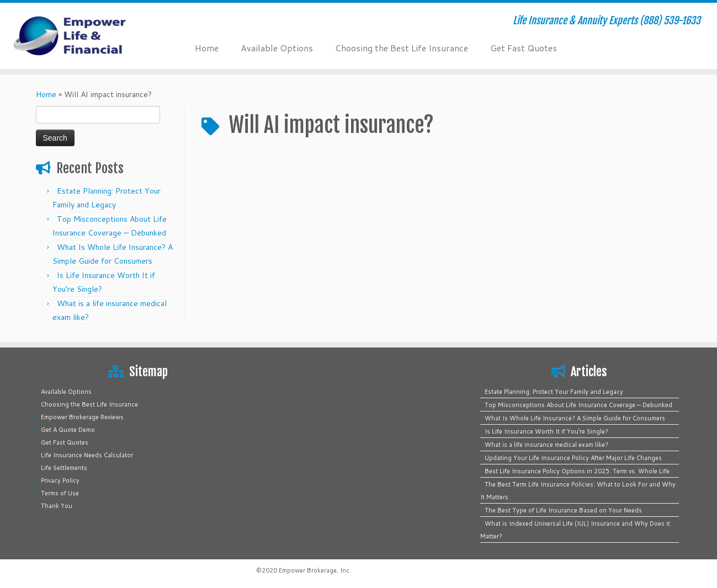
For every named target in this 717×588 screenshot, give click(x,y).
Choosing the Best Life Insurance (402, 48)
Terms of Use (60, 493)
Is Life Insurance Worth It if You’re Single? (546, 431)
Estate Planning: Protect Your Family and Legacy (554, 392)
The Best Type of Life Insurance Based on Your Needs (563, 510)
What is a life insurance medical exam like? (546, 445)
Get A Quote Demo (68, 430)
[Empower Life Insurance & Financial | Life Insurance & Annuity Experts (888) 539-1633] (83, 36)
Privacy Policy (60, 480)
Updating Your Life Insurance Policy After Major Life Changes (573, 458)
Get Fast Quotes (524, 48)
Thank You (57, 506)
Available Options (277, 48)
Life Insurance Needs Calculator (87, 455)
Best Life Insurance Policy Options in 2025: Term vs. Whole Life (577, 471)
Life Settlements (64, 468)
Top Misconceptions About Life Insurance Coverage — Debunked (578, 405)
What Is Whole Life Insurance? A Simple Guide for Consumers (575, 418)
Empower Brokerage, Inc (314, 570)
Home (207, 48)
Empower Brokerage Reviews (82, 417)
